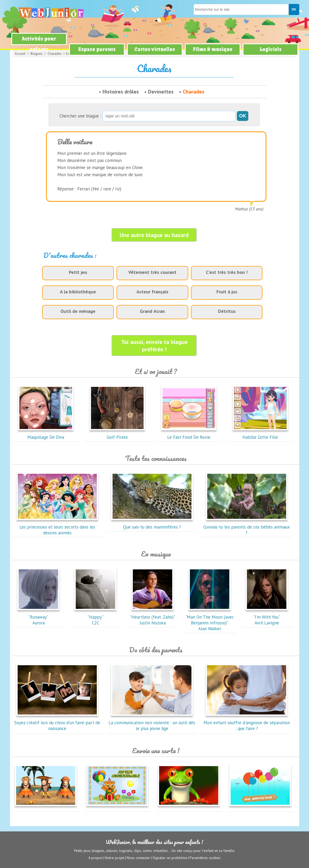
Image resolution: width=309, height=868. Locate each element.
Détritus (227, 311)
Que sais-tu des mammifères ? (152, 524)
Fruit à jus (227, 292)
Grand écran (152, 311)
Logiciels (270, 49)
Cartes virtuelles (155, 49)
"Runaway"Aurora (38, 617)
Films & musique (213, 49)
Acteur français (152, 292)
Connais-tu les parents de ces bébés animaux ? (247, 527)
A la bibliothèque (78, 292)
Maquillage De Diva (46, 434)
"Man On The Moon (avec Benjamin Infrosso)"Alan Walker (210, 620)
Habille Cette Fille (260, 434)
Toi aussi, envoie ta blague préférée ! (154, 346)
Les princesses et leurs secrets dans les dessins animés (57, 527)
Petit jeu (78, 272)
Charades (194, 92)
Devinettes (161, 92)
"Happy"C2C (95, 617)
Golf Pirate (117, 434)
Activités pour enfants (39, 44)
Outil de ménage (78, 311)
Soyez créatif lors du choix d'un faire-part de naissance (57, 723)
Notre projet (115, 858)
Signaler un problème (170, 858)
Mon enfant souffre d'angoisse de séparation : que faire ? (247, 723)
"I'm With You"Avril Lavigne (267, 617)
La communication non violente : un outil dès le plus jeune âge (152, 723)
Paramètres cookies (205, 858)
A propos (95, 858)
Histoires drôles (121, 92)
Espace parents (97, 49)
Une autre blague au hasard (154, 235)
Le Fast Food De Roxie (189, 434)
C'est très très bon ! (227, 272)
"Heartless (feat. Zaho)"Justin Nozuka (153, 617)
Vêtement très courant (152, 272)
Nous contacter (138, 858)
